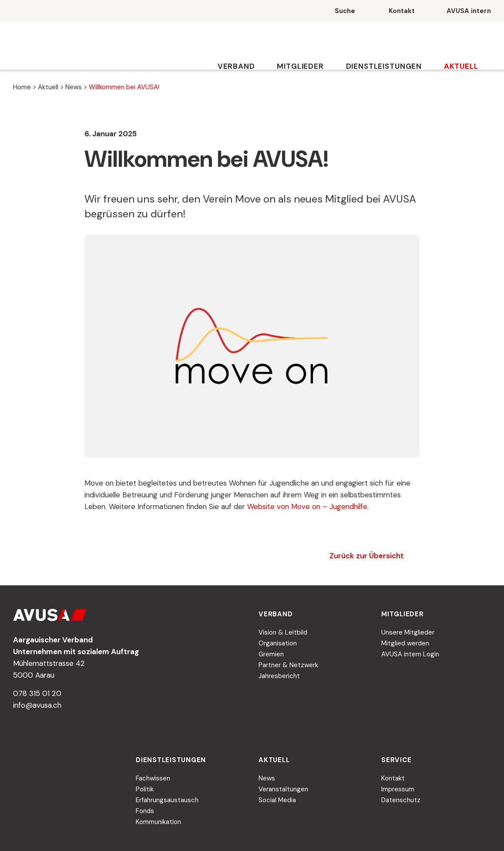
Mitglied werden (405, 643)
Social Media (277, 800)
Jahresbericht (279, 676)
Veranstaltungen (283, 789)
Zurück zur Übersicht (367, 556)
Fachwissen (153, 778)
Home (22, 87)
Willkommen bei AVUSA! (124, 87)
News (74, 87)
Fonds (145, 811)
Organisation (278, 643)
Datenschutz (401, 800)
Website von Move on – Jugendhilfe (307, 507)
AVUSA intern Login (410, 654)
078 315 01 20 (37, 693)
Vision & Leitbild (283, 632)
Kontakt (393, 778)
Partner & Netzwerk (288, 665)
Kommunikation (158, 822)
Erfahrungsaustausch (167, 800)
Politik (145, 789)
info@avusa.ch (37, 705)
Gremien (271, 654)
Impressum (398, 789)
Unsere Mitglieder (408, 632)
